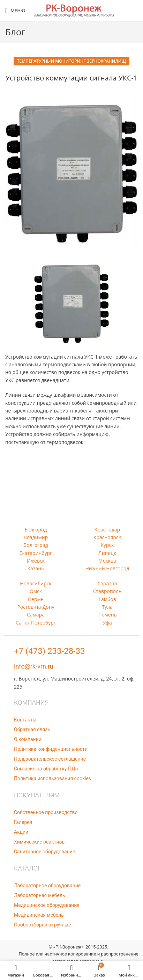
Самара (36, 615)
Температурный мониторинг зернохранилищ (71, 61)
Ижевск (36, 561)
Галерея (23, 822)
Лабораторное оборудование (47, 886)
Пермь (36, 599)
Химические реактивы (40, 842)
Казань (36, 568)
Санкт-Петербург (36, 623)
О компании (28, 739)
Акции (21, 832)
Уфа (107, 623)
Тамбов (107, 599)
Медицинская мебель (39, 915)
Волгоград (36, 545)
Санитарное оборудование (44, 852)
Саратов (107, 583)
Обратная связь (32, 729)
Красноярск (107, 537)
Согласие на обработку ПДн (46, 769)
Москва (107, 561)
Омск (36, 591)
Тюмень (107, 615)
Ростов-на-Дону (36, 607)
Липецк (107, 553)
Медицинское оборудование (47, 905)
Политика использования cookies (52, 778)
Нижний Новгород (107, 568)
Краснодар (107, 530)
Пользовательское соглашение (50, 759)
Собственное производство (46, 812)
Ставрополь (107, 591)
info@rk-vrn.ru (34, 666)
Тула (107, 607)
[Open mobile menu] (15, 10)
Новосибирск (36, 583)
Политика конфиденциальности (51, 749)
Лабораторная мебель (39, 895)
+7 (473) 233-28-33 (50, 651)
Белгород (36, 530)
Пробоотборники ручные (42, 925)
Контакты (25, 720)
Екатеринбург (36, 553)
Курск (107, 545)
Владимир (36, 537)
